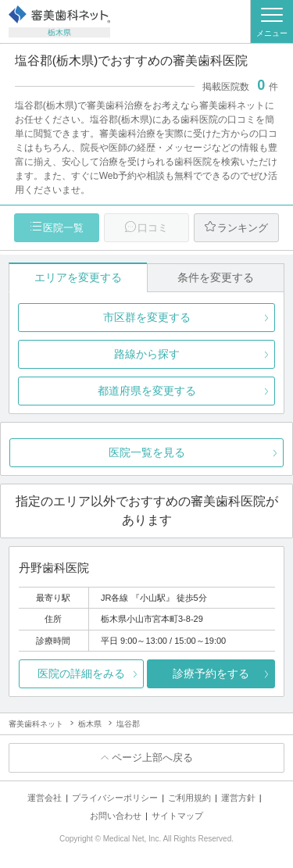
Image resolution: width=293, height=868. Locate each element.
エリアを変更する (78, 277)
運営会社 (45, 798)
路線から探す (147, 354)
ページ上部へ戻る (152, 757)
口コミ (153, 228)
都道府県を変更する (147, 391)
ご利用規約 (189, 798)
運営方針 (238, 798)
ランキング (243, 228)
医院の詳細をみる (81, 673)
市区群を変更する (147, 317)
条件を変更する (216, 277)
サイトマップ (177, 816)
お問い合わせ (116, 816)
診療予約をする (211, 673)
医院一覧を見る (147, 452)
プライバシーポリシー (115, 798)
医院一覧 (63, 228)
